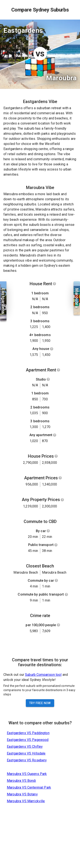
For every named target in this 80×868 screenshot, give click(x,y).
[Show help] (54, 284)
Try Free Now (40, 703)
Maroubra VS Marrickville (26, 801)
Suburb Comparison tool (43, 675)
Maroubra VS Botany (22, 794)
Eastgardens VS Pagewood (28, 740)
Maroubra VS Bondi (21, 781)
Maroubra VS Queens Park (27, 774)
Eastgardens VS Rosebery (27, 760)
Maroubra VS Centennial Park (29, 787)
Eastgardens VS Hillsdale (26, 753)
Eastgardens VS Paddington (28, 733)
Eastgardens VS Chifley (25, 747)
